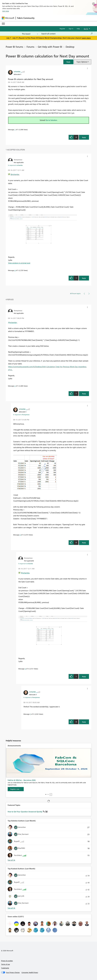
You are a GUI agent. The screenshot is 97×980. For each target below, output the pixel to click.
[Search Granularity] (30, 34)
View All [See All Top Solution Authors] (11, 860)
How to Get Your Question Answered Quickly (25, 812)
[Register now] (16, 789)
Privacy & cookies (7, 961)
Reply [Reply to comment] (84, 278)
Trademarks (5, 968)
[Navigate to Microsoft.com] (8, 18)
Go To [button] (86, 29)
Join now (6, 11)
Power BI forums (14, 47)
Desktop (70, 47)
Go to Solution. (52, 120)
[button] (68, 62)
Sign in (71, 29)
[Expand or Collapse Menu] (3, 24)
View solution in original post (19, 263)
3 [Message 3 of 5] (20, 535)
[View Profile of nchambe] (17, 71)
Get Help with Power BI (50, 47)
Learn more (86, 38)
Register (62, 29)
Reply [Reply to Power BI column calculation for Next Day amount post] (84, 137)
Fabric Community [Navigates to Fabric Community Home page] (26, 18)
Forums (30, 47)
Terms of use (5, 964)
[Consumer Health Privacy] (30, 972)
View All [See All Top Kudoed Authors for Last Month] (11, 908)
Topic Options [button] (82, 62)
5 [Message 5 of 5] (30, 714)
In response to (15, 165)
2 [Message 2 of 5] (15, 386)
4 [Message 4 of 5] (15, 270)
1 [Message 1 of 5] (15, 130)
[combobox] (67, 34)
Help (78, 29)
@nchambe (15, 174)
